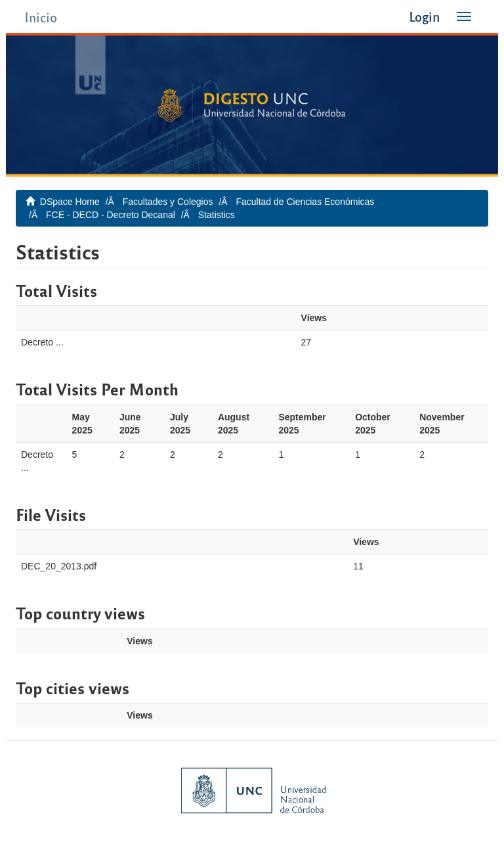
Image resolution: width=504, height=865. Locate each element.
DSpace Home (70, 202)
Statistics (217, 215)
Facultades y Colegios (168, 202)
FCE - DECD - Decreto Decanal (111, 215)
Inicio (41, 17)
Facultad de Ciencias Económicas (305, 202)
